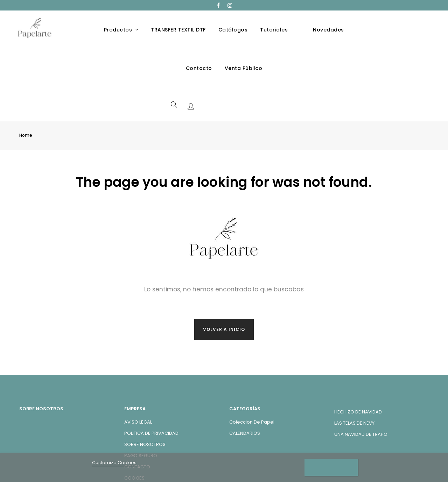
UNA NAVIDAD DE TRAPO (361, 400)
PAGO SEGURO (141, 422)
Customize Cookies (114, 463)
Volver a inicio (224, 295)
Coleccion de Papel (252, 388)
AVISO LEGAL (138, 388)
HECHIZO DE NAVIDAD (358, 378)
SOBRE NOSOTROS (145, 410)
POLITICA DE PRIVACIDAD (151, 399)
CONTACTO (137, 433)
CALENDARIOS (245, 399)
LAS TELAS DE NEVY (354, 389)
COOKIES (134, 444)
